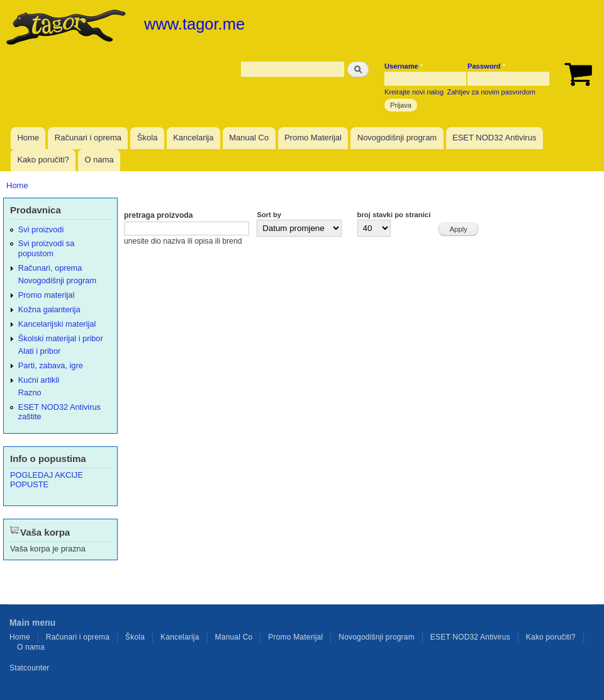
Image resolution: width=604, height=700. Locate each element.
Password (486, 66)
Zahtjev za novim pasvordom (491, 92)
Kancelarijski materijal (57, 324)
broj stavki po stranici (394, 215)
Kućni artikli (39, 380)
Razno (30, 392)
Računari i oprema (88, 138)
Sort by (269, 215)
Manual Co (249, 138)
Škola (148, 138)
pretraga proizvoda (159, 215)
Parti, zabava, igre (51, 365)
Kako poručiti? (43, 160)
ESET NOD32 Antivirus (494, 138)
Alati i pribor (39, 351)
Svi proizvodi (41, 229)
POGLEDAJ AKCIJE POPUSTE (47, 480)
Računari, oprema (50, 268)
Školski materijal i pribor (61, 338)
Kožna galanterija (49, 309)
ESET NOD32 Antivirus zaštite (59, 412)
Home (28, 138)
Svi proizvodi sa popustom (47, 248)
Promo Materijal (313, 138)
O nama (99, 160)
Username (404, 66)
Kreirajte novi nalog (414, 92)
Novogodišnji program (397, 138)
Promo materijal (47, 295)
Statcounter (30, 668)
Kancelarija (193, 138)
